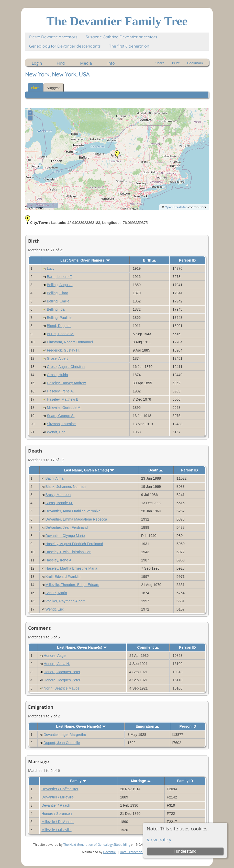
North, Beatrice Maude (62, 688)
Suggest (53, 88)
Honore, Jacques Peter (62, 672)
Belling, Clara (57, 293)
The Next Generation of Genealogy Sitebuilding (97, 845)
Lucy (51, 268)
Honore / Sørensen (57, 814)
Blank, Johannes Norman (66, 487)
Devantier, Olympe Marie (65, 536)
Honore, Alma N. (57, 664)
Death (156, 470)
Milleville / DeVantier (58, 822)
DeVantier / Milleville (58, 797)
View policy (159, 839)
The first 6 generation (129, 46)
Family (78, 781)
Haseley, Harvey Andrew (66, 383)
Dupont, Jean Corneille (62, 743)
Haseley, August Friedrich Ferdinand (74, 544)
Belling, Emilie (58, 301)
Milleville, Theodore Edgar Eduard (73, 585)
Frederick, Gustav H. (63, 350)
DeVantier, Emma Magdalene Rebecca (76, 519)
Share (160, 63)
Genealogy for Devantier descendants (65, 46)
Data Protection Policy (136, 852)
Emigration (147, 726)
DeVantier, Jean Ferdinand (67, 527)
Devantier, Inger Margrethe (65, 735)
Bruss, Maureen (58, 495)
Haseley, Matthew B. (63, 399)
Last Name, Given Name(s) (85, 260)
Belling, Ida (56, 309)
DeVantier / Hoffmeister (60, 789)
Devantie (109, 852)
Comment (148, 647)
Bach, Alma (55, 478)
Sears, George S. (61, 416)
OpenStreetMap (176, 207)
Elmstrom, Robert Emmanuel (70, 342)
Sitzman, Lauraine (61, 424)
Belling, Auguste (60, 285)
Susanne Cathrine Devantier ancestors (121, 37)
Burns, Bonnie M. (60, 334)
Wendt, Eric (56, 432)
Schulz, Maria (56, 593)
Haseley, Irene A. (60, 391)
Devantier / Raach (56, 805)
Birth (150, 260)
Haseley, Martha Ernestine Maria (71, 568)
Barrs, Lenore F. (60, 277)
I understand (185, 851)
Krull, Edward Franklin (63, 577)
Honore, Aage (55, 656)
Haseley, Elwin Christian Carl (68, 552)
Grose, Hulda (57, 375)
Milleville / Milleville (56, 830)
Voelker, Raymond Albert (65, 601)
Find (61, 63)
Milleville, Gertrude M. (64, 408)
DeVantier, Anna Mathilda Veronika (73, 511)
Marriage (141, 781)
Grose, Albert (57, 358)
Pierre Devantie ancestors (53, 37)
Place (35, 88)
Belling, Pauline (59, 318)
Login (37, 63)
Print (176, 63)
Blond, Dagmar (59, 326)
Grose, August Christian (66, 367)
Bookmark (195, 63)
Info (111, 63)
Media (86, 63)
